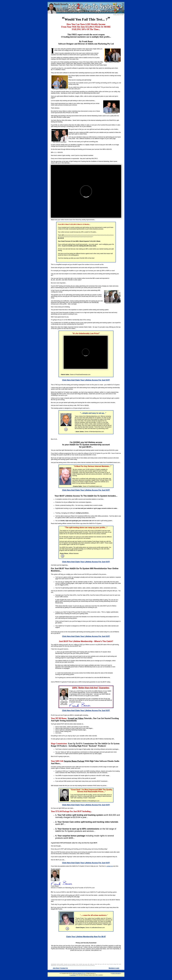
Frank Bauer (73, 975)
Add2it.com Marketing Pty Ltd (79, 973)
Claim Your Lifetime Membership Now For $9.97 (86, 937)
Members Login (114, 968)
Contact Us (64, 968)
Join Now (56, 968)
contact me (110, 866)
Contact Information (116, 973)
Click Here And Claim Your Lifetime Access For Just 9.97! (86, 380)
